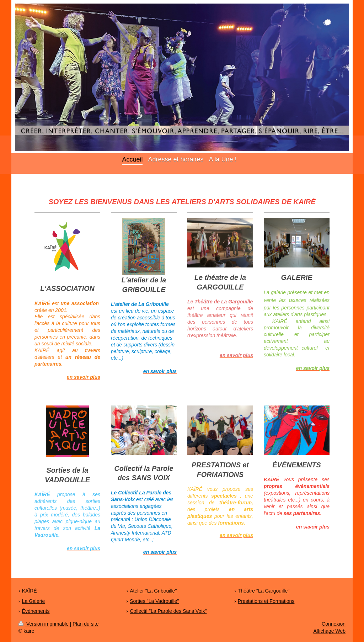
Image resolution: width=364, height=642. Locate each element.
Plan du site (85, 624)
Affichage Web (329, 631)
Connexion (334, 624)
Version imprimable (44, 624)
